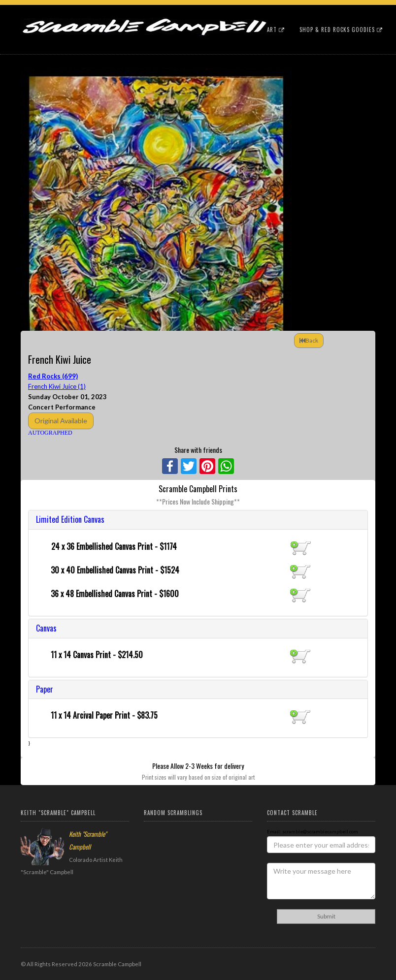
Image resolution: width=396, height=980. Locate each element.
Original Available (61, 421)
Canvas (46, 628)
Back (309, 340)
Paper (45, 689)
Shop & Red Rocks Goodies (341, 30)
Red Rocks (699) (53, 376)
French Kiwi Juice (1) (57, 386)
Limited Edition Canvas (70, 519)
